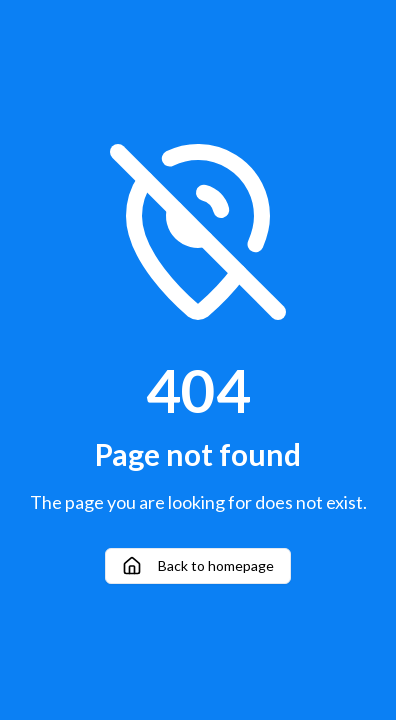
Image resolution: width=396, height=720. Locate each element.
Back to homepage (198, 566)
